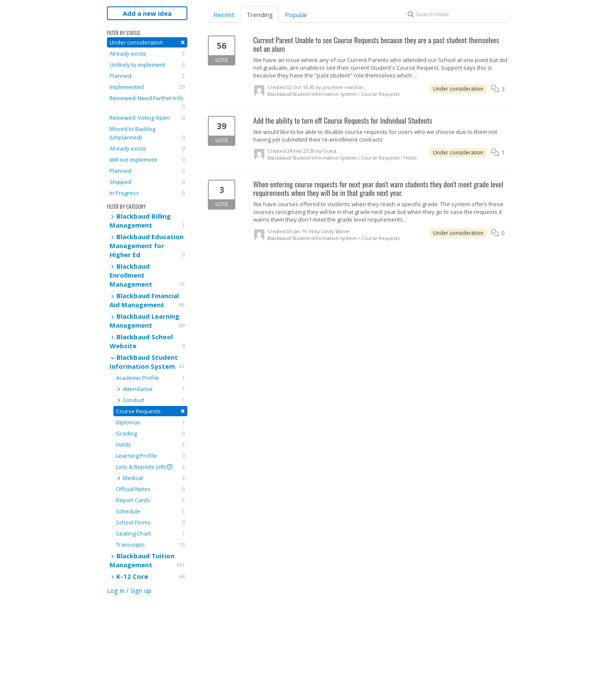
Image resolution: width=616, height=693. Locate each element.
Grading (150, 433)
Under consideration (147, 42)
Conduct (150, 400)
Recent (224, 15)
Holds (150, 444)
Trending (260, 15)
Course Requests (150, 411)
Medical (150, 478)
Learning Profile (150, 456)
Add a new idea (147, 13)
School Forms (150, 522)
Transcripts (150, 545)
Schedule (150, 511)
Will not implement (147, 160)
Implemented (147, 87)
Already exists (147, 53)
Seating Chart (150, 533)
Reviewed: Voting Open (147, 118)
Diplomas (150, 422)
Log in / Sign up (129, 590)
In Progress (147, 193)
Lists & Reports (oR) (150, 467)
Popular (296, 15)
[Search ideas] (457, 15)
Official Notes (150, 489)
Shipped (147, 182)
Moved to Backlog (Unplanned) (147, 133)
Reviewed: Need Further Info (147, 102)
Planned (147, 76)
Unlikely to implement (147, 65)
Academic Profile (150, 378)
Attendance (150, 389)
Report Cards (150, 500)
